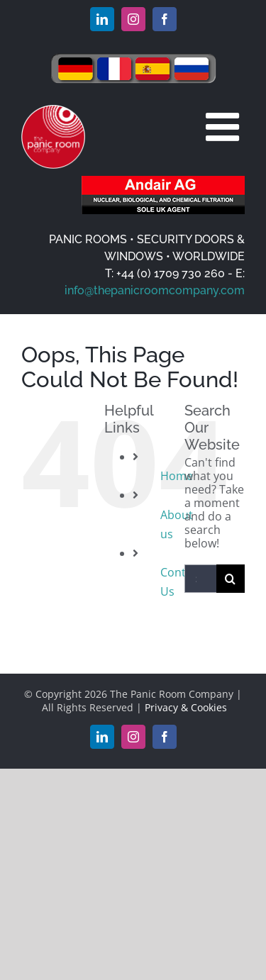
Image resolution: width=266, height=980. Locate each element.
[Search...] (200, 579)
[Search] (231, 579)
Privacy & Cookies (186, 707)
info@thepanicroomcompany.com (155, 290)
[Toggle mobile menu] (225, 127)
